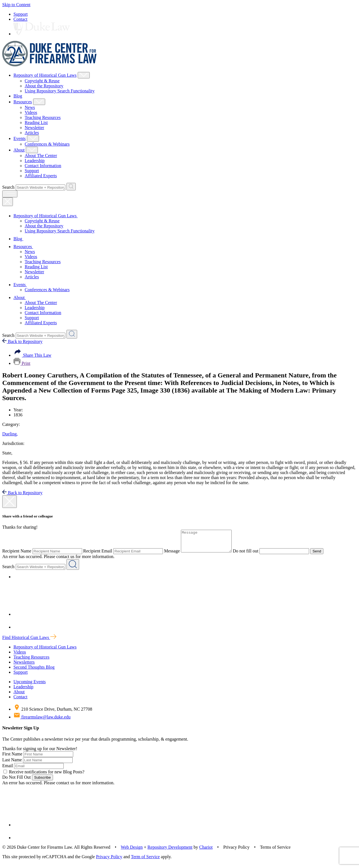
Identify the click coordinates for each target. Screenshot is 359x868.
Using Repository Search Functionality (60, 91)
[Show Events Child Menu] (33, 138)
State (7, 453)
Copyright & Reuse (42, 81)
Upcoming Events (30, 686)
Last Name (12, 764)
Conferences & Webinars (47, 144)
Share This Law (32, 355)
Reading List (36, 123)
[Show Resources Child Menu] (39, 102)
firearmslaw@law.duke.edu (42, 721)
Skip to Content (16, 5)
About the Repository (44, 86)
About (19, 150)
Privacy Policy (109, 861)
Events (20, 138)
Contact (20, 19)
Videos (31, 112)
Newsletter (34, 128)
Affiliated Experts (41, 176)
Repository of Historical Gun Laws (45, 75)
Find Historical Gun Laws (29, 642)
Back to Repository (22, 341)
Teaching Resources (43, 117)
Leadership (35, 161)
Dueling (10, 434)
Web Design (132, 851)
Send (322, 555)
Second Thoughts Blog (34, 671)
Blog (18, 96)
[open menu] (10, 194)
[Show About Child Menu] (32, 150)
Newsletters (24, 666)
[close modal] (10, 502)
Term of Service (145, 861)
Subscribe (42, 782)
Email (8, 770)
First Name (12, 758)
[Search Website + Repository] (71, 187)
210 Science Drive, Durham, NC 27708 (53, 713)
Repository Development (170, 851)
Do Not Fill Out (17, 781)
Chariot (206, 851)
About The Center (41, 156)
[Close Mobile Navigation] (8, 202)
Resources (23, 102)
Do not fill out (251, 555)
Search (8, 187)
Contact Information (43, 166)
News (30, 107)
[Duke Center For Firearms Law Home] (50, 65)
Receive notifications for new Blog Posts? (44, 776)
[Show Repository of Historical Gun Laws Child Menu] (84, 75)
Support (21, 14)
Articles (32, 133)
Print (22, 363)
